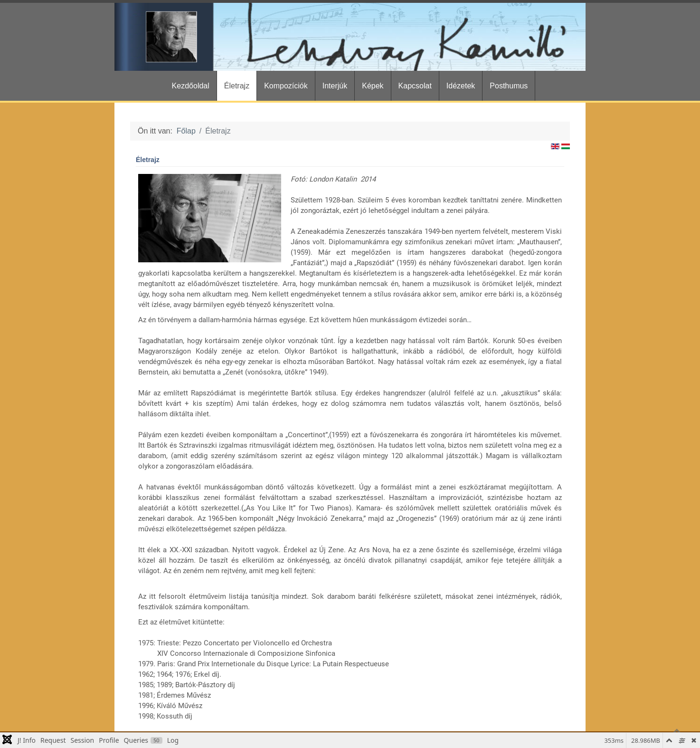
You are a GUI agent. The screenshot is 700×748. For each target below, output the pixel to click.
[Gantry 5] (350, 37)
